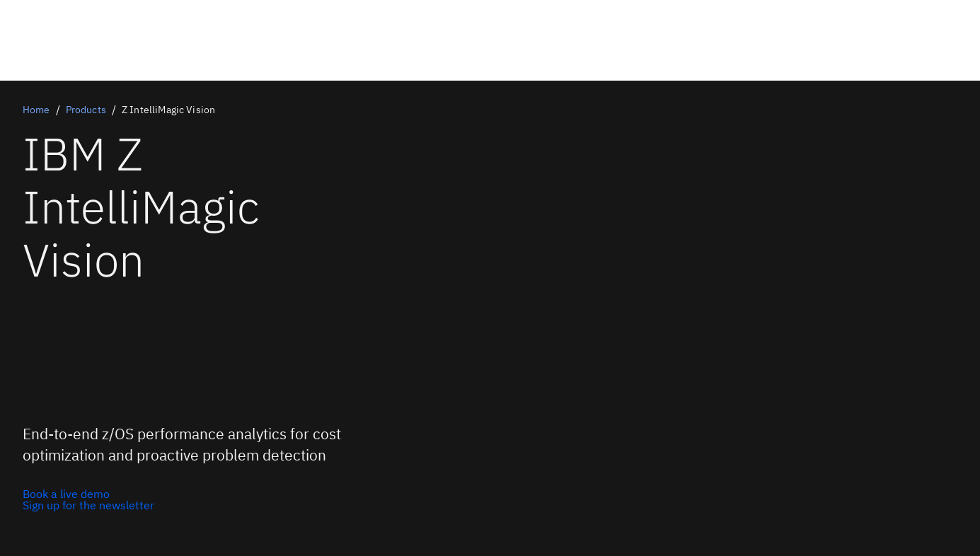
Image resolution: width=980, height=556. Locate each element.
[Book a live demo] (88, 494)
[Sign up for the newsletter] (88, 505)
